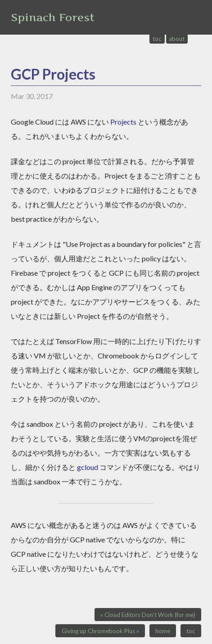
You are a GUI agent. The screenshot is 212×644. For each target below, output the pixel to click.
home (163, 631)
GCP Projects (53, 74)
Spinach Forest (53, 17)
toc (157, 39)
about (177, 39)
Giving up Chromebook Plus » (100, 631)
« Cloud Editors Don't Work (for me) (148, 615)
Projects (123, 122)
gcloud (88, 467)
